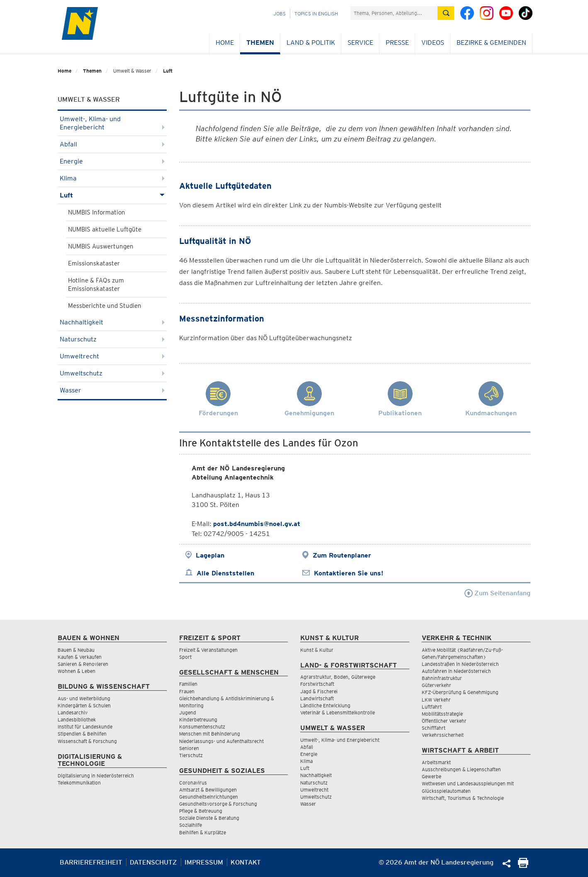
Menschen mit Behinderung (210, 734)
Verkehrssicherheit (443, 735)
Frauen (187, 691)
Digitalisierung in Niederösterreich (96, 776)
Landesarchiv (73, 713)
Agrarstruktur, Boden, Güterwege (338, 677)
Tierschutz (191, 755)
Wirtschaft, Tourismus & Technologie (463, 798)
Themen (260, 43)
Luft (168, 71)
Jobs (279, 13)
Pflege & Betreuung (201, 811)
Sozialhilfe (191, 825)
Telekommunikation (79, 783)
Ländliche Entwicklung (325, 705)
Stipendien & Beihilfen (82, 734)
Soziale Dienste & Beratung (209, 818)
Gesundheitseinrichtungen (209, 797)
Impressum (204, 862)
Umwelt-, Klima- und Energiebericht (112, 123)
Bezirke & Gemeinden (491, 43)
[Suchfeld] (394, 13)
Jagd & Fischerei (319, 691)
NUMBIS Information (97, 212)
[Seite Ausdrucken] (523, 866)
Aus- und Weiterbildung (84, 698)
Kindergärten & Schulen (84, 705)
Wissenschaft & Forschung (87, 741)
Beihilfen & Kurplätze (203, 832)
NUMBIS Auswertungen (101, 246)
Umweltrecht (112, 356)
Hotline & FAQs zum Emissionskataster (96, 285)
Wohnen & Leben (77, 671)
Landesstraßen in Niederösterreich (460, 664)
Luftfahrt (432, 707)
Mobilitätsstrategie (442, 714)
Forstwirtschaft (317, 684)
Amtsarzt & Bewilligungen (208, 790)
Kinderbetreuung (198, 720)
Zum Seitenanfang (497, 593)
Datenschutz (153, 862)
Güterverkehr (436, 685)
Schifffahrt (434, 728)
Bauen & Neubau (76, 650)
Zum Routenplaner (342, 555)
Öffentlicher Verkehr (444, 721)
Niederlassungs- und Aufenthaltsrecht (221, 741)
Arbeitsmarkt (436, 762)
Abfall (112, 144)
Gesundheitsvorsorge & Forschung (218, 804)
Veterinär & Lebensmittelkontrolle (338, 713)
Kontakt (246, 862)
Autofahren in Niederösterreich (456, 671)
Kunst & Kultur (317, 650)
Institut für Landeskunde (85, 727)
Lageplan (210, 555)
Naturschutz (112, 339)
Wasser (112, 390)
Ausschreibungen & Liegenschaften (461, 769)
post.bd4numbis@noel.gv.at (257, 524)
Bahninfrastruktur (442, 678)
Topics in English (316, 13)
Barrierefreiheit (91, 862)
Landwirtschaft (317, 698)
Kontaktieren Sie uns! (349, 573)
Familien (188, 684)
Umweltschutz (112, 373)
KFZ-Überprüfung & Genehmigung (460, 692)
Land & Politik (311, 43)
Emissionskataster (94, 263)
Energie (112, 161)
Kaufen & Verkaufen (80, 657)
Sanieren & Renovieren (83, 664)
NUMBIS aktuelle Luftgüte (105, 229)
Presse (397, 43)
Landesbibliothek (77, 720)
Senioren (189, 748)
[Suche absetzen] (446, 13)
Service (360, 43)
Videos (433, 43)
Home (225, 43)
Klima (112, 178)
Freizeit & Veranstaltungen (208, 650)
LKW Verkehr (436, 700)
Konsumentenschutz (202, 727)
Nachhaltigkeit (112, 322)
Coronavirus (193, 783)
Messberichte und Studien (105, 306)
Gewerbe (431, 776)
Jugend (188, 713)
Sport (185, 657)
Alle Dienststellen (225, 573)
